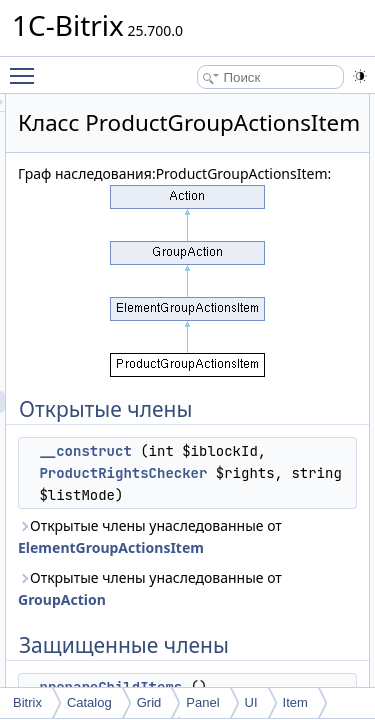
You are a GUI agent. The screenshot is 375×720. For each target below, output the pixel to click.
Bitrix (27, 702)
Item (295, 702)
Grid (149, 702)
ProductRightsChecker (236, 545)
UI (251, 702)
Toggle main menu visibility (27, 67)
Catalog (89, 702)
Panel (202, 702)
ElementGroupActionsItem (224, 663)
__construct (198, 501)
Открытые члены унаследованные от (224, 641)
